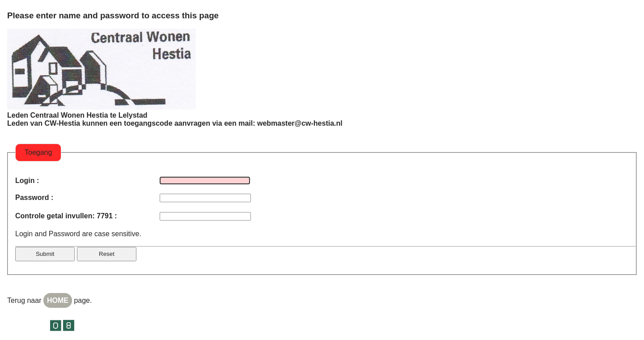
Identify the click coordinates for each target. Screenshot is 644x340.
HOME (58, 300)
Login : (27, 181)
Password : (34, 198)
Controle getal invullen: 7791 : (66, 216)
